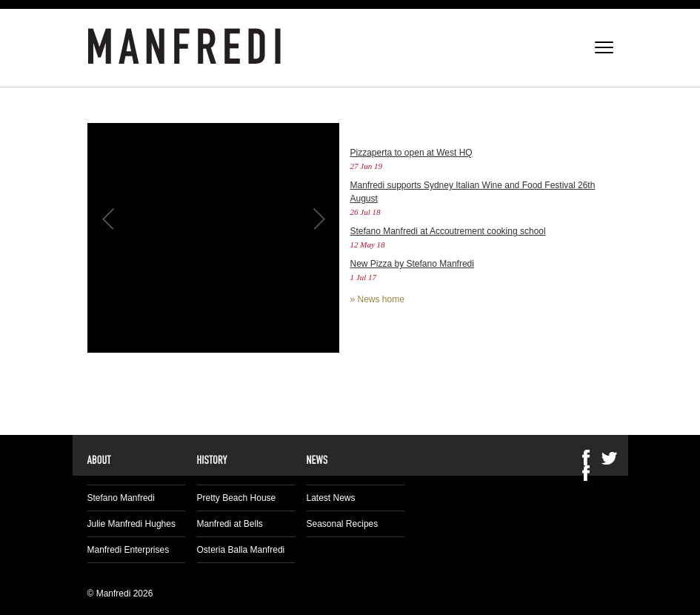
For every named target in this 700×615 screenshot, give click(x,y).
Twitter (610, 458)
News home (381, 299)
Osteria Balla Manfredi (241, 550)
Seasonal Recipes (343, 524)
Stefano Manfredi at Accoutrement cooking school (448, 231)
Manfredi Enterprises (129, 550)
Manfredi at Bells (230, 524)
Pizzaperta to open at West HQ (411, 153)
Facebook (586, 473)
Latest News (331, 498)
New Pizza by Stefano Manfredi (412, 264)
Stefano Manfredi (121, 498)
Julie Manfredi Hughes (131, 524)
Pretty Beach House (237, 498)
